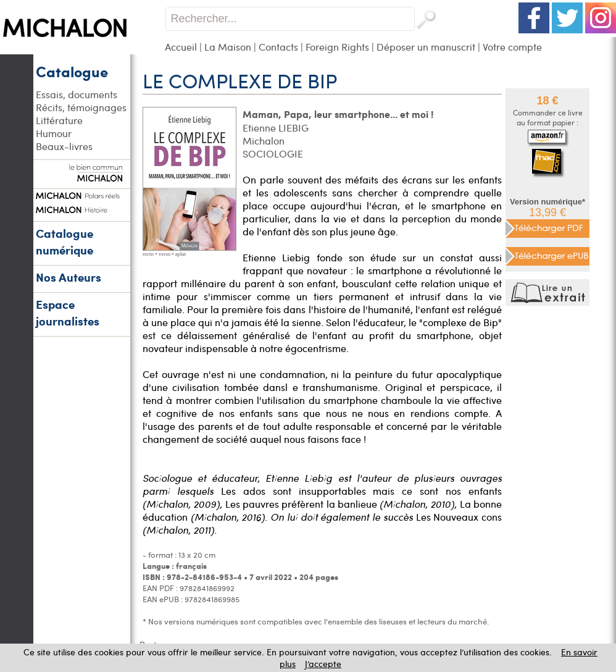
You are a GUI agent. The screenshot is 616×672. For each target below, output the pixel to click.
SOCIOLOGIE (273, 153)
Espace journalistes (68, 313)
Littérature (59, 120)
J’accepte (323, 664)
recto (148, 254)
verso (165, 254)
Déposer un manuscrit (426, 47)
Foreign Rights (337, 47)
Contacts (278, 47)
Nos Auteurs (69, 277)
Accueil (181, 47)
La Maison (228, 47)
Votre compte (512, 47)
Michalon (264, 141)
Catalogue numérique (65, 241)
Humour (54, 133)
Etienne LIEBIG (276, 128)
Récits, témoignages (81, 107)
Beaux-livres (64, 146)
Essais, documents (77, 94)
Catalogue (72, 71)
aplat (181, 254)
